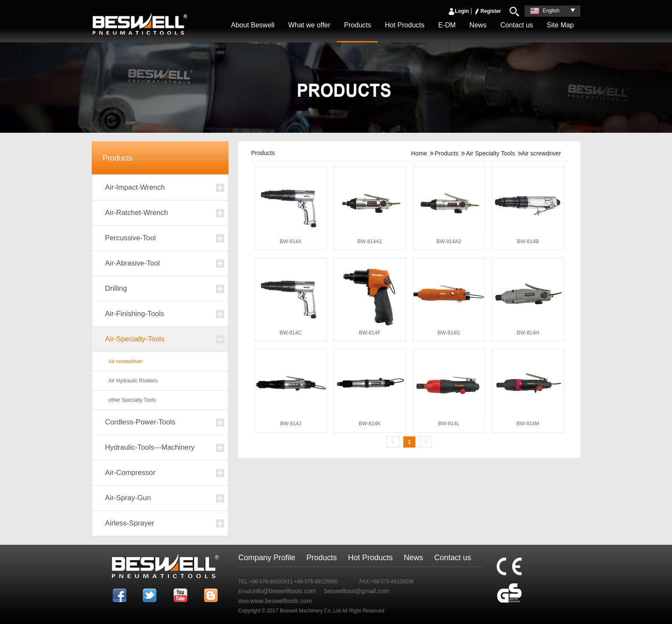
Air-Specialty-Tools (135, 339)
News (478, 25)
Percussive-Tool (130, 238)
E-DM (447, 25)
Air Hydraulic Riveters (133, 381)
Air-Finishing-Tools (135, 314)
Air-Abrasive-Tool (132, 263)
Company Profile (267, 558)
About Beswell (253, 25)
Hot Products (405, 25)
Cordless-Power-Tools (140, 422)
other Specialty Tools (132, 400)
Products (358, 25)
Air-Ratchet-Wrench (136, 213)
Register (487, 11)
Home (419, 153)
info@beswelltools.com (284, 591)
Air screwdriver (125, 361)
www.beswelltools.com (281, 601)
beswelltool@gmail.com (357, 591)
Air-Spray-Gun (128, 498)
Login (458, 11)
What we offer (309, 25)
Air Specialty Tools (490, 153)
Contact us (516, 25)
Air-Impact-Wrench (135, 187)
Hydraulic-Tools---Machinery (150, 447)
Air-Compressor (130, 473)
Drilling (116, 288)
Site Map (560, 25)
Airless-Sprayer (130, 523)
